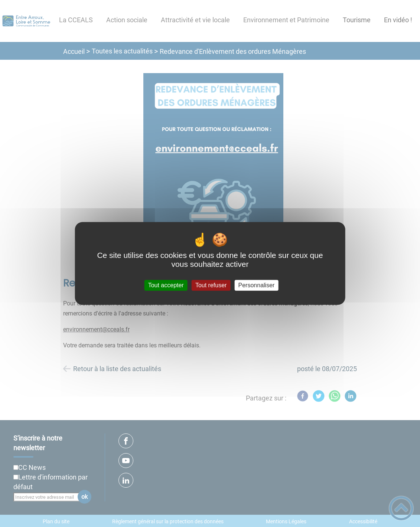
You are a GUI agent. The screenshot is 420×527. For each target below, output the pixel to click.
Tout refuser (211, 285)
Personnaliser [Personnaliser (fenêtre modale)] (257, 285)
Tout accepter (166, 285)
